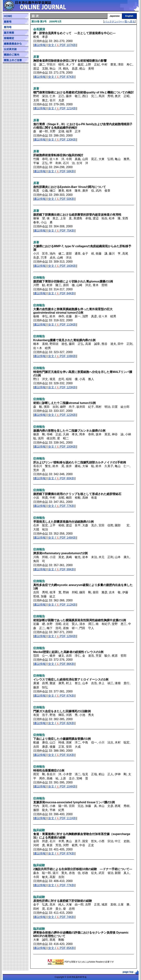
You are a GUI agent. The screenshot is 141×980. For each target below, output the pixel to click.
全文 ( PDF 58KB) (62, 171)
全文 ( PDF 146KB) (62, 538)
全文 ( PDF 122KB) (62, 415)
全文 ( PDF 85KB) (62, 948)
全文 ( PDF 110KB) (62, 325)
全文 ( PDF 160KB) (62, 266)
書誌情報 (40, 45)
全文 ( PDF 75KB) (62, 231)
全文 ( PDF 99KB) (62, 569)
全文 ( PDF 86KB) (62, 664)
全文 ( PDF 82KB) (62, 723)
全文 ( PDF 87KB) (62, 77)
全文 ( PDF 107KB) (62, 45)
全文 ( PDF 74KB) (62, 917)
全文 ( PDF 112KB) (62, 605)
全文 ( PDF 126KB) (62, 636)
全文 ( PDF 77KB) (62, 506)
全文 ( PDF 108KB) (62, 356)
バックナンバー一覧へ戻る (120, 21)
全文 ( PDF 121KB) (62, 108)
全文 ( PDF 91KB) (62, 755)
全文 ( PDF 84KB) (62, 293)
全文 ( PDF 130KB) (62, 140)
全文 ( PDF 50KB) (62, 199)
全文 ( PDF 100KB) (62, 447)
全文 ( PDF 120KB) (62, 387)
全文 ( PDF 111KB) (62, 818)
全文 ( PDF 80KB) (62, 478)
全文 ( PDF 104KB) (62, 786)
